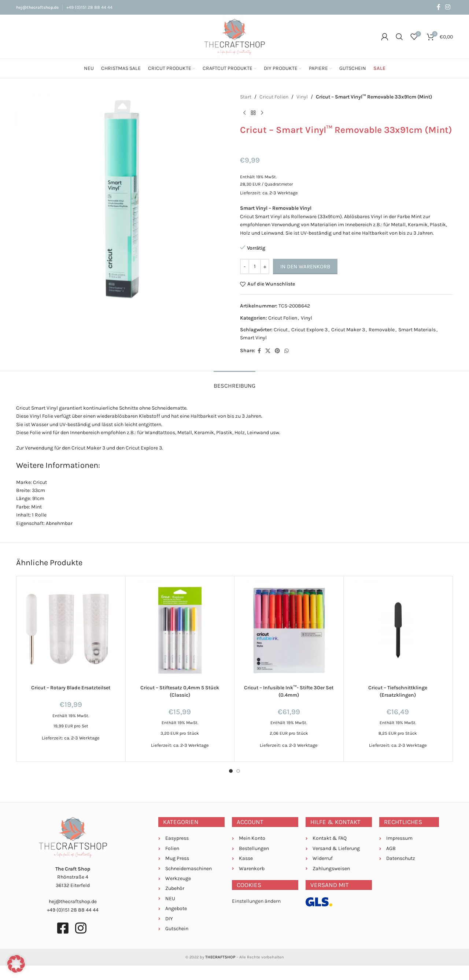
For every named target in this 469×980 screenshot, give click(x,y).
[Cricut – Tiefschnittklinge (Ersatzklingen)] (398, 631)
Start (246, 97)
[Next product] (262, 113)
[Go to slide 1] (231, 771)
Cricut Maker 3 (348, 330)
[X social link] (268, 351)
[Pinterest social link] (277, 351)
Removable (382, 330)
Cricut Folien (274, 97)
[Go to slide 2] (238, 771)
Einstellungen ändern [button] (256, 901)
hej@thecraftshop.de (37, 7)
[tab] (234, 382)
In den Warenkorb (305, 267)
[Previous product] (244, 113)
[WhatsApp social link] (287, 351)
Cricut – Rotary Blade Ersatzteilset (71, 688)
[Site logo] (234, 36)
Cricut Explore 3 (309, 330)
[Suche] (399, 37)
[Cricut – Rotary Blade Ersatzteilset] (71, 631)
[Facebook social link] (438, 7)
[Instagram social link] (448, 7)
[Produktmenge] (255, 267)
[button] (16, 964)
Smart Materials (417, 330)
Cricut (281, 330)
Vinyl (302, 97)
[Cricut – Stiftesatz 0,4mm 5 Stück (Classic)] (180, 631)
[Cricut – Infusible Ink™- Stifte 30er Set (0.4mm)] (289, 631)
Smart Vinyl (253, 338)
